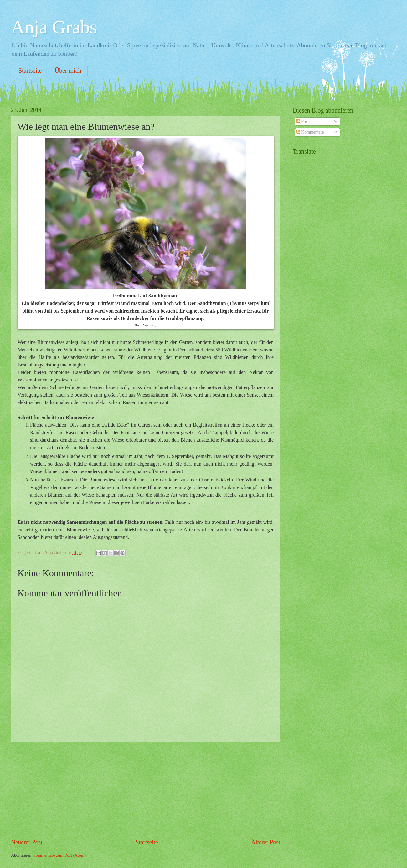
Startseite (30, 71)
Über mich (68, 71)
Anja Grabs (54, 27)
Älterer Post (266, 842)
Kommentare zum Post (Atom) (59, 855)
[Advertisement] (146, 790)
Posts (304, 121)
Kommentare (310, 132)
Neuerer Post (27, 842)
